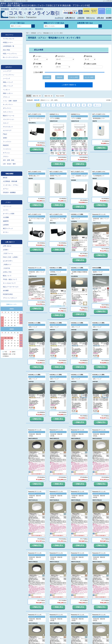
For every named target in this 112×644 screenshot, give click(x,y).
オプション (6, 153)
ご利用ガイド (7, 265)
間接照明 (6, 145)
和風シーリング (8, 82)
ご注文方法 (81, 18)
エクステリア (7, 130)
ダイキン (6, 232)
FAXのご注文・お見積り (11, 257)
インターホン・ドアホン (11, 185)
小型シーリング (8, 86)
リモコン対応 (74, 77)
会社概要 (109, 18)
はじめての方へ (8, 261)
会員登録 (86, 11)
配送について (7, 276)
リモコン (6, 156)
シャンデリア (7, 71)
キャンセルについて (9, 283)
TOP (27, 33)
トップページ (59, 18)
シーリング (6, 78)
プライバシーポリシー (10, 298)
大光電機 (6, 217)
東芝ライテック (8, 228)
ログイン (102, 9)
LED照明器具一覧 (9, 46)
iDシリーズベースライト (11, 57)
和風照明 (60, 77)
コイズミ (6, 210)
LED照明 (47, 77)
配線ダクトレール (9, 116)
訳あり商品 (6, 50)
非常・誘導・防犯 (9, 160)
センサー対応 (89, 77)
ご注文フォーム (8, 253)
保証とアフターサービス (11, 287)
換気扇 (5, 178)
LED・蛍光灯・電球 (9, 164)
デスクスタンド (8, 127)
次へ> (96, 105)
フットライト (7, 142)
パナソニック (7, 206)
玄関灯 (5, 138)
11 (90, 105)
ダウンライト (7, 108)
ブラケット (6, 97)
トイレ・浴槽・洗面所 (10, 101)
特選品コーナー (8, 42)
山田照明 (6, 225)
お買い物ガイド (70, 18)
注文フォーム (91, 18)
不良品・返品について (10, 279)
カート (109, 9)
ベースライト (7, 149)
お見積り (6, 250)
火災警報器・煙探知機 (10, 181)
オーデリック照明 (9, 214)
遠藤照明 (6, 221)
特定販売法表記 (8, 294)
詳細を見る (37, 149)
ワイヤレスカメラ (9, 39)
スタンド (6, 123)
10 (84, 105)
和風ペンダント (8, 93)
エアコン (6, 189)
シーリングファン (9, 75)
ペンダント (6, 90)
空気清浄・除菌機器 (9, 192)
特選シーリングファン (10, 54)
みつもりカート (94, 11)
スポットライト (8, 112)
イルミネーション (9, 119)
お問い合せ (100, 18)
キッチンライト (8, 104)
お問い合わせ (7, 246)
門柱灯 (5, 134)
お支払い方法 (7, 272)
